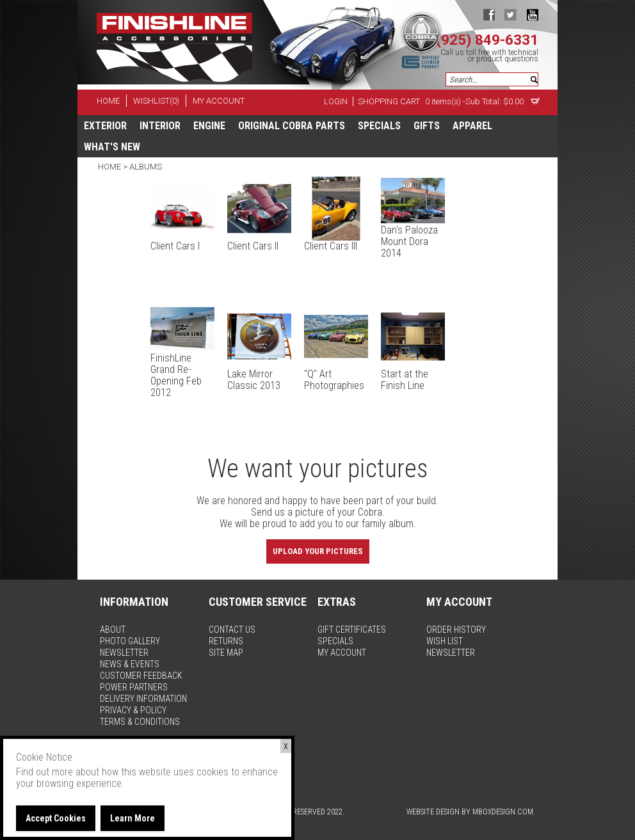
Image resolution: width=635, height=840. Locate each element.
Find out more (44, 772)
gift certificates (352, 630)
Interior (160, 126)
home (108, 101)
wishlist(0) (156, 101)
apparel (472, 126)
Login (336, 101)
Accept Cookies (56, 818)
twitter (510, 14)
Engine (209, 126)
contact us (232, 630)
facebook (489, 14)
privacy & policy (133, 710)
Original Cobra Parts (292, 126)
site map (226, 653)
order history (456, 630)
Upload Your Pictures (318, 551)
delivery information (143, 699)
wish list (445, 641)
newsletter (124, 653)
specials (379, 126)
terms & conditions (140, 722)
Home (110, 167)
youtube (532, 14)
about (113, 630)
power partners (134, 687)
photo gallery (130, 641)
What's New (112, 147)
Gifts (427, 126)
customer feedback (141, 676)
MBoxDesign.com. (504, 812)
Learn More (133, 818)
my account (219, 101)
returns (226, 641)
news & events (130, 664)
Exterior (105, 126)
